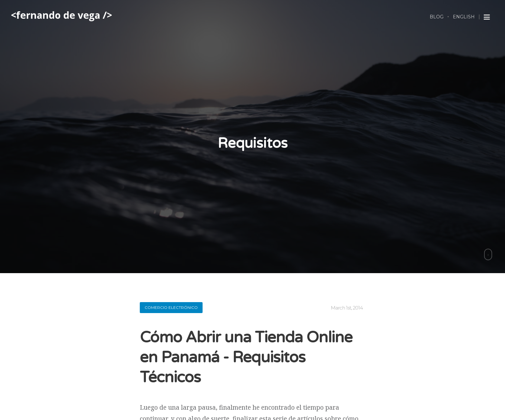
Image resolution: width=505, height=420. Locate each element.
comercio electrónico (171, 307)
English (464, 17)
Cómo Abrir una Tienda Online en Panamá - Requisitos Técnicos (246, 358)
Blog (437, 17)
